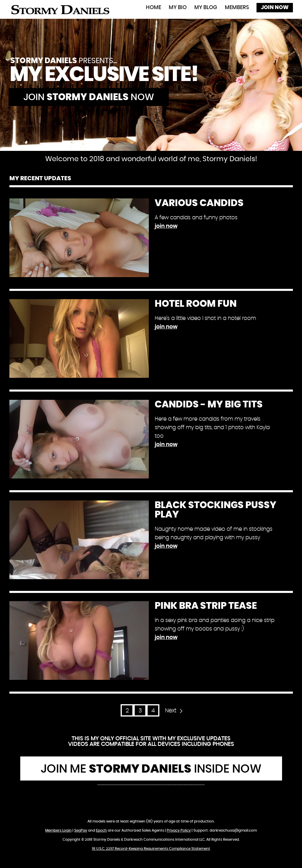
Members (237, 8)
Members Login (58, 830)
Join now (89, 97)
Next (171, 711)
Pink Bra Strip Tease (206, 606)
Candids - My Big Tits (209, 404)
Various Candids (199, 203)
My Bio (178, 8)
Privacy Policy (179, 830)
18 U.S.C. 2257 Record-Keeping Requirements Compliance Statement (151, 849)
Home (153, 8)
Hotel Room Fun (196, 304)
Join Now (275, 8)
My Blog (206, 8)
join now (166, 226)
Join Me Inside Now (151, 769)
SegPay (81, 830)
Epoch (101, 830)
